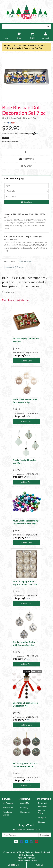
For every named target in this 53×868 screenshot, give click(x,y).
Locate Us (13, 865)
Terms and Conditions (43, 804)
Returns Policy (41, 812)
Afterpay (42, 818)
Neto (36, 860)
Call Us (40, 865)
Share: (9, 123)
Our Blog (24, 807)
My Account (8, 803)
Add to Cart (26, 361)
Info (37, 133)
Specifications (26, 261)
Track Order (8, 807)
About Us (24, 803)
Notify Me (27, 159)
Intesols (30, 855)
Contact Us (25, 812)
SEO (21, 855)
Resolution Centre (8, 813)
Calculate (27, 202)
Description (9, 261)
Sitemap (41, 822)
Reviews (14, 267)
